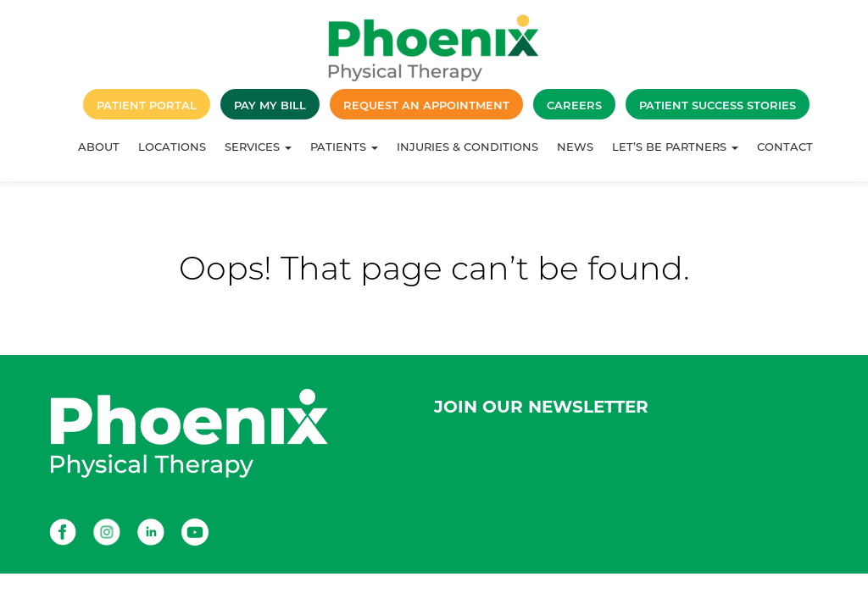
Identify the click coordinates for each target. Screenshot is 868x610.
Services (258, 147)
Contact (785, 147)
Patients (344, 147)
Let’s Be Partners (675, 147)
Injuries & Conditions (467, 147)
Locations (172, 147)
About (99, 147)
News (575, 147)
